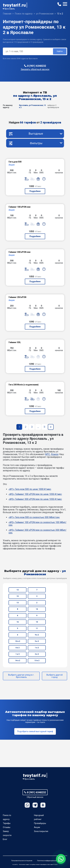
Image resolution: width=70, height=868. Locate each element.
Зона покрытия (41, 831)
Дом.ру (55, 454)
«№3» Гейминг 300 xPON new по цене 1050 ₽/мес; (35, 499)
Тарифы (7, 823)
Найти (60, 51)
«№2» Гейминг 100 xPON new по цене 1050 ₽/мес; (35, 494)
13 (18, 603)
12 (18, 590)
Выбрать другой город (54, 676)
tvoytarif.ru (14, 5)
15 (18, 596)
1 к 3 (17, 654)
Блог (5, 839)
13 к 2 (37, 661)
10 (37, 622)
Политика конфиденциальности (48, 861)
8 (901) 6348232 (37, 66)
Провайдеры (40, 823)
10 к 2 (18, 641)
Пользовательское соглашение (22, 861)
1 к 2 (37, 648)
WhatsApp (27, 805)
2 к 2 (37, 654)
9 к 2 (37, 635)
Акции (37, 827)
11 (37, 628)
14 (37, 609)
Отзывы (7, 827)
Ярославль (10, 9)
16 (18, 622)
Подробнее (35, 191)
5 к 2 (37, 641)
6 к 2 (17, 648)
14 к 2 (18, 661)
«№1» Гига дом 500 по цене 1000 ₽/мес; (30, 489)
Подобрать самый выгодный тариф (35, 731)
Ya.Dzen (43, 805)
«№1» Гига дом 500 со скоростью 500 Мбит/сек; (34, 517)
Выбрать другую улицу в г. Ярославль (21, 676)
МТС (47, 454)
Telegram (35, 805)
